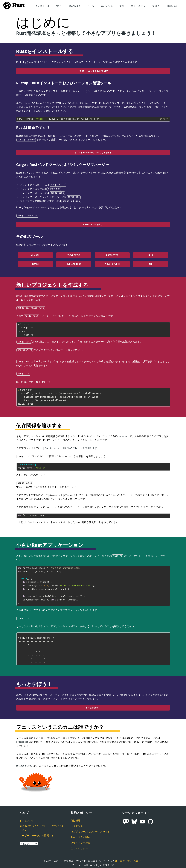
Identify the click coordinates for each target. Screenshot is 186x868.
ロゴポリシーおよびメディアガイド (90, 828)
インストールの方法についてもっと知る (93, 152)
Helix (151, 254)
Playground (74, 6)
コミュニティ (138, 6)
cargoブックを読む (93, 223)
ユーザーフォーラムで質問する (37, 832)
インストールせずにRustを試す (93, 71)
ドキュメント (27, 817)
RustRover (112, 254)
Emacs (35, 263)
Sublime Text (74, 263)
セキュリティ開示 (80, 834)
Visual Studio (112, 263)
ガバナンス (107, 6)
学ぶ (59, 6)
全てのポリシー (79, 845)
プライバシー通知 (80, 840)
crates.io (39, 200)
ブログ (156, 6)
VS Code (35, 254)
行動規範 (76, 817)
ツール (90, 6)
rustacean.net (24, 763)
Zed (151, 263)
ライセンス (77, 823)
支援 (122, 6)
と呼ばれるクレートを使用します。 (71, 446)
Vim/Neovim (74, 254)
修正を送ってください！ (129, 858)
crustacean (22, 739)
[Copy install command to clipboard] (164, 119)
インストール (42, 6)
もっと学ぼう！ (93, 705)
